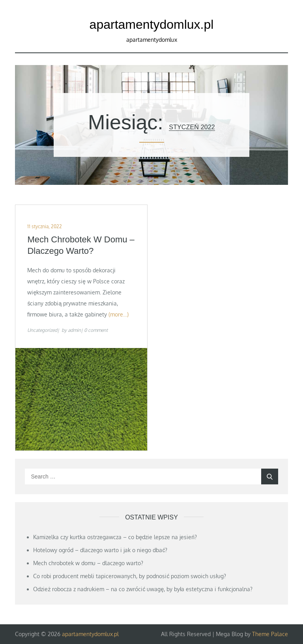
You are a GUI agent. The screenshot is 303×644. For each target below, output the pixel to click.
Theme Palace (270, 634)
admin (74, 330)
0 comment (96, 330)
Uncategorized (42, 330)
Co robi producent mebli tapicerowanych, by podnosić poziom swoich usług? (129, 576)
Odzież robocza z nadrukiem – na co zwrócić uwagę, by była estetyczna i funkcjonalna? (143, 589)
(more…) (119, 314)
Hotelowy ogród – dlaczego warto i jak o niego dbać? (100, 550)
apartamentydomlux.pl (152, 24)
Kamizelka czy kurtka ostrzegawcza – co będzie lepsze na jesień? (115, 537)
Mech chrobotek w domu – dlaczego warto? (81, 245)
